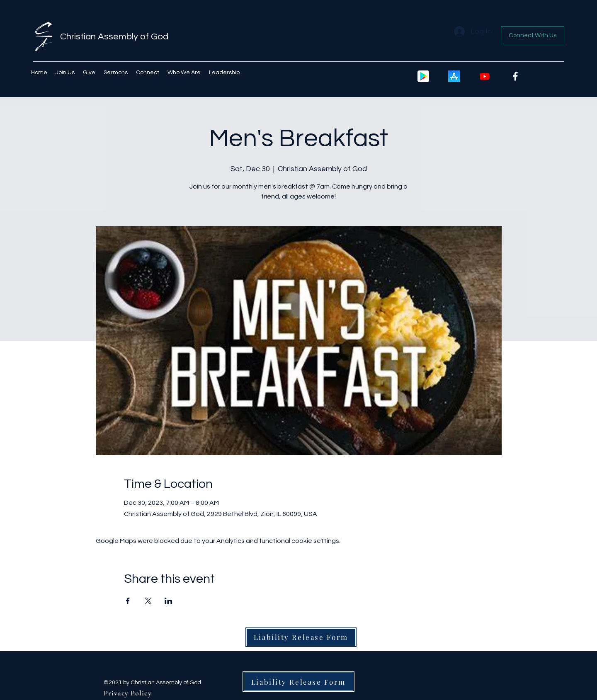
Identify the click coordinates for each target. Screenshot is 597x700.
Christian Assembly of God (114, 37)
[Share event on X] (148, 601)
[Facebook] (515, 76)
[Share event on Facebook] (128, 601)
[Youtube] (485, 76)
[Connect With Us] (533, 36)
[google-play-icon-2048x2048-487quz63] (423, 76)
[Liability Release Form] (301, 637)
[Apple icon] (454, 76)
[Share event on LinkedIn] (169, 601)
